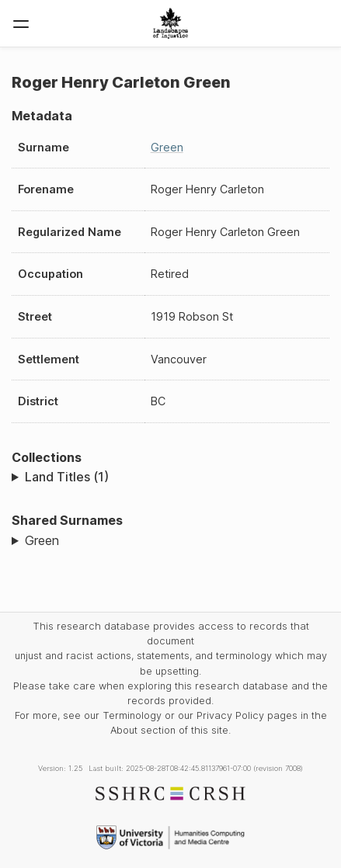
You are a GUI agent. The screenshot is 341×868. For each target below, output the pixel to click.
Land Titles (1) (67, 477)
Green (167, 147)
